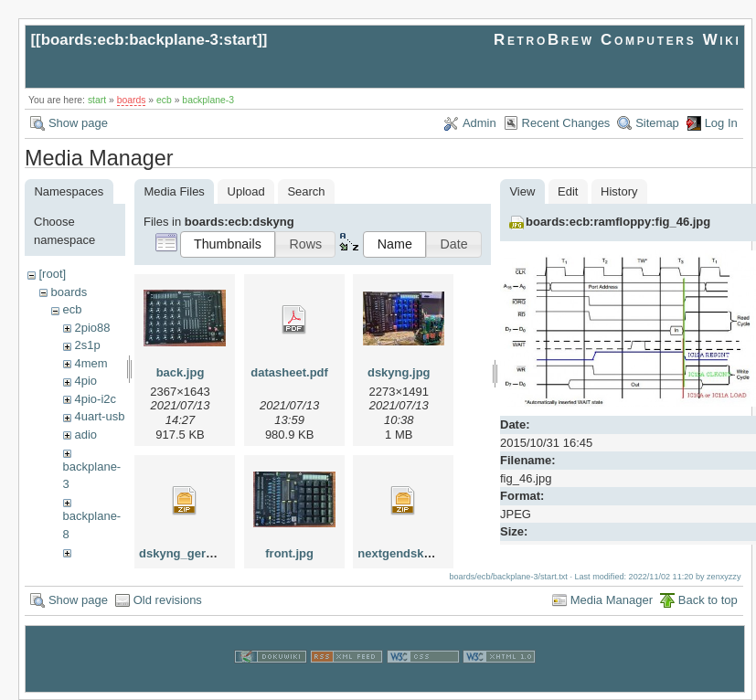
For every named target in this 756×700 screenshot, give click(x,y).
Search (306, 191)
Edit (568, 191)
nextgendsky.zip (403, 553)
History (619, 191)
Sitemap (657, 123)
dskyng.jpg (399, 372)
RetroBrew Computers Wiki (618, 40)
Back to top (708, 600)
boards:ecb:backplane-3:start (149, 40)
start (97, 100)
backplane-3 (208, 100)
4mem (91, 363)
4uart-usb (99, 416)
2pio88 (92, 328)
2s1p (87, 345)
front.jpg (289, 553)
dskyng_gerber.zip (191, 553)
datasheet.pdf (289, 372)
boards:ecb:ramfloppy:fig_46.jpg (618, 222)
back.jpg (181, 372)
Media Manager (612, 600)
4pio (85, 381)
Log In (721, 123)
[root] (52, 274)
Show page (78, 123)
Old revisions (168, 600)
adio (85, 435)
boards (132, 100)
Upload (246, 191)
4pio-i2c (95, 399)
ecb (164, 100)
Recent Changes (566, 123)
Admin (479, 123)
